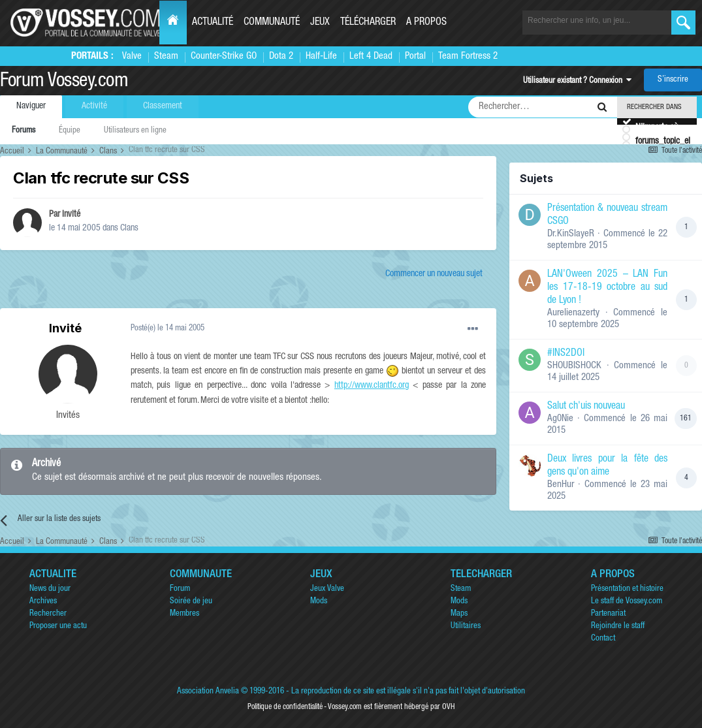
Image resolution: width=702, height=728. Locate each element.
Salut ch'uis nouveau (586, 407)
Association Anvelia (208, 692)
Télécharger (368, 23)
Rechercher (48, 614)
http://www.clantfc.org (372, 386)
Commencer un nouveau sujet (434, 274)
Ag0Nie (560, 419)
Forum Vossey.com (64, 82)
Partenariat (608, 614)
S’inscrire (673, 80)
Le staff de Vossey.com (627, 602)
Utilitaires (466, 626)
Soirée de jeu (191, 602)
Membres (184, 614)
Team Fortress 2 (468, 56)
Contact (603, 639)
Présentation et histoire (627, 589)
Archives (43, 602)
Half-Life (321, 56)
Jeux (320, 23)
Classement (163, 106)
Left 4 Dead (371, 56)
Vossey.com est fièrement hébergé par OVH (391, 707)
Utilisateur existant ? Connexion (577, 81)
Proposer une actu (58, 626)
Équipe (70, 131)
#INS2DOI (566, 354)
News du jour (50, 589)
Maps (459, 614)
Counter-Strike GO (224, 56)
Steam (166, 56)
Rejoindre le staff (618, 626)
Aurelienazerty (573, 313)
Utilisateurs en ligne (135, 131)
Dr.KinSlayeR (571, 234)
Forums (24, 131)
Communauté (272, 23)
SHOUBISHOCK (574, 366)
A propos (426, 23)
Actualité (213, 23)
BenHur (561, 485)
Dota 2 (281, 56)
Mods (319, 602)
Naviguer (31, 106)
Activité (94, 106)
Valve (132, 56)
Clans (129, 229)
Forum (180, 589)
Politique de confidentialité (285, 707)
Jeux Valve (327, 589)
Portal (415, 56)
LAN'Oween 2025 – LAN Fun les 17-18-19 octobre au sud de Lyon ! (607, 288)
